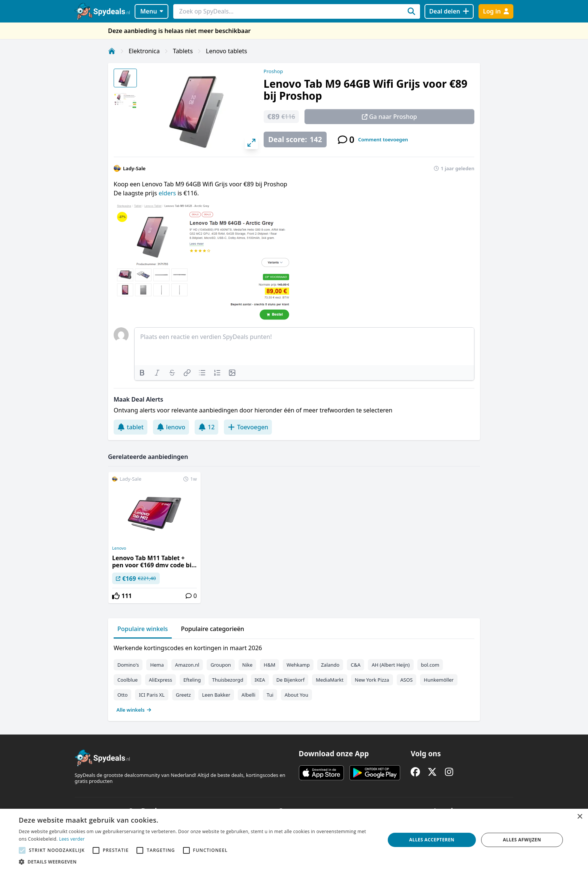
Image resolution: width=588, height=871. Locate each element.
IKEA (260, 680)
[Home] (112, 51)
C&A (355, 665)
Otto (122, 695)
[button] (196, 862)
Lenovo (119, 548)
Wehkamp (298, 665)
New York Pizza (372, 680)
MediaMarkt (330, 680)
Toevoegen (248, 427)
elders (168, 193)
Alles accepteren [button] (432, 840)
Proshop (273, 71)
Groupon (220, 665)
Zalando (330, 665)
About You (296, 695)
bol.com (430, 665)
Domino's (128, 665)
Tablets (183, 51)
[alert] (294, 840)
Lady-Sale (134, 168)
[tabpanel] (294, 677)
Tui (270, 695)
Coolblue (127, 680)
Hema (157, 665)
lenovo (171, 427)
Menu (152, 11)
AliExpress (160, 680)
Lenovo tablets (226, 51)
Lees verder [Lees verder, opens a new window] (72, 839)
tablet (130, 427)
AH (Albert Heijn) (391, 665)
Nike (247, 665)
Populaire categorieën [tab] (213, 629)
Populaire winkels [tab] (143, 629)
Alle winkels (134, 710)
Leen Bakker (216, 695)
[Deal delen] (449, 11)
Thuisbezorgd (228, 680)
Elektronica (144, 51)
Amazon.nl (187, 665)
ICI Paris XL (151, 695)
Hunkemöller (439, 680)
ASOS (407, 680)
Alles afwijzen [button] (522, 840)
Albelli (248, 695)
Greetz (183, 695)
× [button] (580, 817)
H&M (269, 665)
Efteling (192, 680)
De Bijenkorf (290, 680)
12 (206, 427)
